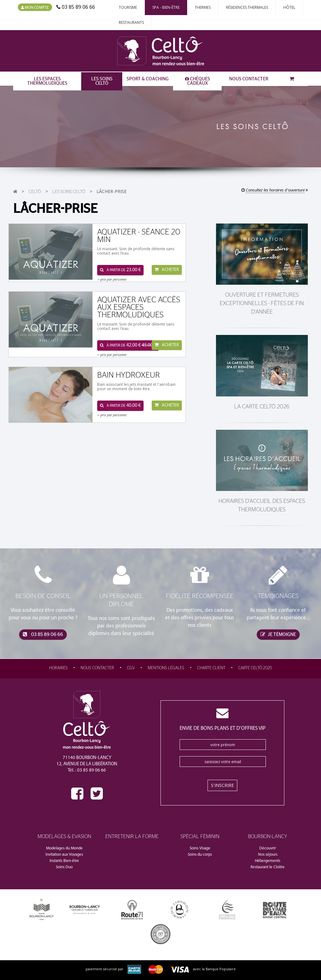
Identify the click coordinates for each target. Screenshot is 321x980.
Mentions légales (166, 668)
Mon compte (35, 8)
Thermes (203, 7)
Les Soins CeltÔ (102, 81)
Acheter (167, 270)
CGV (131, 668)
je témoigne (278, 634)
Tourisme (128, 7)
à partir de (120, 270)
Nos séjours (268, 855)
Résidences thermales (247, 7)
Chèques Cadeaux (197, 81)
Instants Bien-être (64, 861)
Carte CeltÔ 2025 (255, 668)
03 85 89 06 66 (43, 634)
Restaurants (131, 22)
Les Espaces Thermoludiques (47, 81)
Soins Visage (200, 848)
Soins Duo (64, 867)
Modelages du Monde (64, 848)
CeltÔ (35, 192)
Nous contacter (249, 79)
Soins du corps (200, 855)
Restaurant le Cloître (268, 867)
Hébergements (268, 861)
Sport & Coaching (148, 79)
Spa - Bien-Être (166, 7)
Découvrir (268, 848)
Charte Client (211, 668)
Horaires (58, 668)
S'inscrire (222, 785)
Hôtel (289, 7)
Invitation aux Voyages (64, 855)
